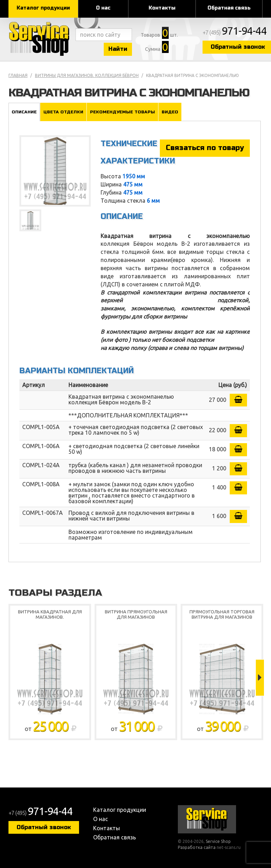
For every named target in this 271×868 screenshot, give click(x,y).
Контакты (162, 8)
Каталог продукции (43, 8)
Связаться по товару (205, 148)
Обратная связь (229, 8)
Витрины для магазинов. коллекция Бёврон (87, 75)
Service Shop (40, 39)
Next (260, 678)
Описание (24, 112)
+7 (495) (235, 32)
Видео (170, 112)
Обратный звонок (44, 827)
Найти (118, 49)
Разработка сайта (197, 847)
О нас (103, 8)
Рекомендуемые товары (122, 112)
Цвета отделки (63, 112)
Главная (18, 75)
